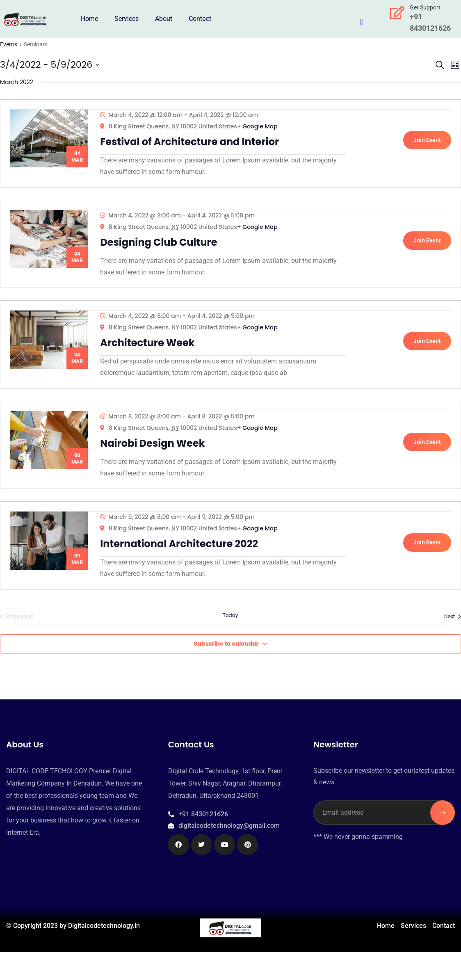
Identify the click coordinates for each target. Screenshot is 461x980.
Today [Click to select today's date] (230, 644)
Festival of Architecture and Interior (192, 145)
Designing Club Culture (161, 250)
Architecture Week (150, 357)
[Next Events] (453, 645)
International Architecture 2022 (182, 569)
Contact (200, 19)
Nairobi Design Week (155, 463)
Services (127, 19)
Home (89, 19)
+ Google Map (260, 129)
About (164, 19)
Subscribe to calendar (226, 672)
